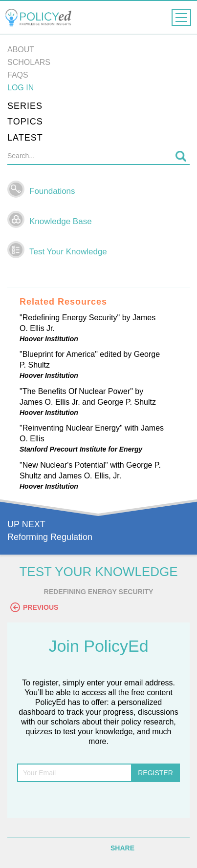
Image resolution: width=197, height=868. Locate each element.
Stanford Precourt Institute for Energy (81, 449)
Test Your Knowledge (68, 252)
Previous (34, 607)
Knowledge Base (61, 221)
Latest (25, 138)
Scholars (29, 62)
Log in (21, 88)
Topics (25, 122)
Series (25, 106)
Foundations (52, 191)
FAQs (18, 75)
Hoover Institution (49, 339)
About (21, 50)
